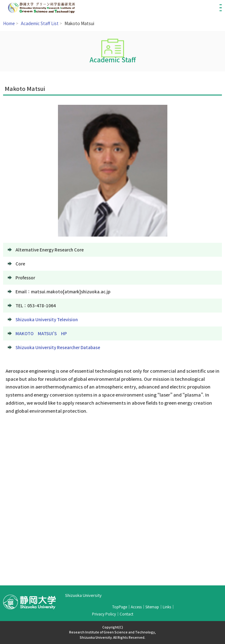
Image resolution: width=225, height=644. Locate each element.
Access (136, 607)
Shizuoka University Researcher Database (58, 347)
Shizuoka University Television (47, 319)
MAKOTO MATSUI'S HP (41, 333)
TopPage (120, 607)
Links (167, 607)
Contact (126, 614)
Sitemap (152, 607)
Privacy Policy (104, 614)
